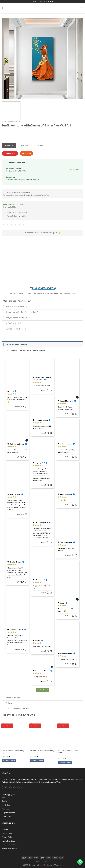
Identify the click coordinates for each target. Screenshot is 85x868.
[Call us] (12, 788)
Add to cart (10, 153)
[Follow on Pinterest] (16, 788)
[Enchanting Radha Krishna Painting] (42, 735)
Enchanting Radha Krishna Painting (42, 751)
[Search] (79, 8)
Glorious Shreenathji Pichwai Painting (68, 751)
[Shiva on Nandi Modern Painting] (15, 735)
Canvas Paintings (15, 122)
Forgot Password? (9, 813)
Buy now (26, 153)
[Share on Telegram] (24, 225)
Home (4, 122)
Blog (38, 862)
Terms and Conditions (10, 845)
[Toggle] (4, 307)
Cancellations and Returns (15, 709)
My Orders (6, 805)
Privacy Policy (7, 837)
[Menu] (3, 8)
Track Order (6, 816)
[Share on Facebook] (8, 225)
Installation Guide (8, 841)
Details (4, 801)
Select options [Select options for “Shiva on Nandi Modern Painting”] (9, 760)
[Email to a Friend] (16, 225)
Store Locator (7, 833)
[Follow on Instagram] (4, 788)
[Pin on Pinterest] (20, 225)
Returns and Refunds (9, 849)
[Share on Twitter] (12, 225)
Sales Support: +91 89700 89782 (43, 2)
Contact (5, 829)
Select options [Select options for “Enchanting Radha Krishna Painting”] (37, 760)
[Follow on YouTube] (20, 788)
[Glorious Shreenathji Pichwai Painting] (70, 735)
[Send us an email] (8, 788)
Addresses (6, 809)
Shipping (8, 704)
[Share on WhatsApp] (4, 225)
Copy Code (75, 169)
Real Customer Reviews (14, 344)
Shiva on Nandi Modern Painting (13, 751)
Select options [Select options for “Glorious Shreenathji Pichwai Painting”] (65, 762)
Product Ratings (11, 698)
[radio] (9, 146)
